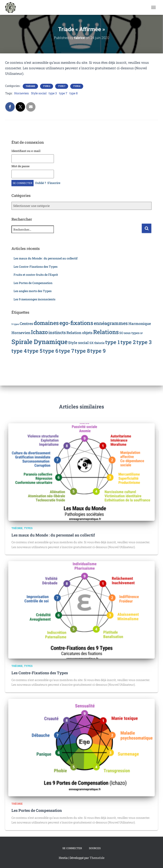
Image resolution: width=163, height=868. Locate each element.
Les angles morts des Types (33, 291)
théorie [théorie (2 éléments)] (99, 343)
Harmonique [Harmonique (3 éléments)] (140, 324)
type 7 (63, 93)
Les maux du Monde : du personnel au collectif (46, 258)
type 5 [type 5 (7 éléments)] (35, 351)
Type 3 (47, 86)
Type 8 (77, 86)
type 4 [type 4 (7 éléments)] (19, 351)
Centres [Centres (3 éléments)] (26, 324)
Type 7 (62, 86)
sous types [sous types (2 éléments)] (132, 333)
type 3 (53, 93)
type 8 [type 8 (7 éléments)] (82, 351)
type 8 (74, 93)
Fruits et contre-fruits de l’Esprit (36, 275)
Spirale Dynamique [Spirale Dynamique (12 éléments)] (39, 342)
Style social (39, 93)
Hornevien (22, 93)
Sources (95, 848)
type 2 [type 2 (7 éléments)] (128, 342)
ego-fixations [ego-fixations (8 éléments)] (76, 323)
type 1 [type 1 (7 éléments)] (113, 342)
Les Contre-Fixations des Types (36, 267)
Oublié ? (41, 183)
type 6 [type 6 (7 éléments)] (51, 351)
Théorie (30, 86)
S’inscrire (54, 183)
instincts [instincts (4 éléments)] (57, 332)
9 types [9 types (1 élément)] (15, 324)
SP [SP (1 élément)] (141, 333)
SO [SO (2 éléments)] (121, 333)
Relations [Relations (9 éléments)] (106, 332)
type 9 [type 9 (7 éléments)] (98, 351)
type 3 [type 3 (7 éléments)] (144, 342)
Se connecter (72, 848)
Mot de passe (20, 166)
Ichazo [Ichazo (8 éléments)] (39, 332)
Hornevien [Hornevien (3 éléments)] (21, 333)
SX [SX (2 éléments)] (91, 343)
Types (28, 528)
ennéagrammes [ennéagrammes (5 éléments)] (111, 323)
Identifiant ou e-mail (26, 151)
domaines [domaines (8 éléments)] (46, 323)
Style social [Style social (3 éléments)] (78, 343)
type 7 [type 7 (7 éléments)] (67, 351)
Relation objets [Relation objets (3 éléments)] (79, 333)
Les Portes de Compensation (33, 283)
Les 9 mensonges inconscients (34, 299)
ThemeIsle (97, 858)
